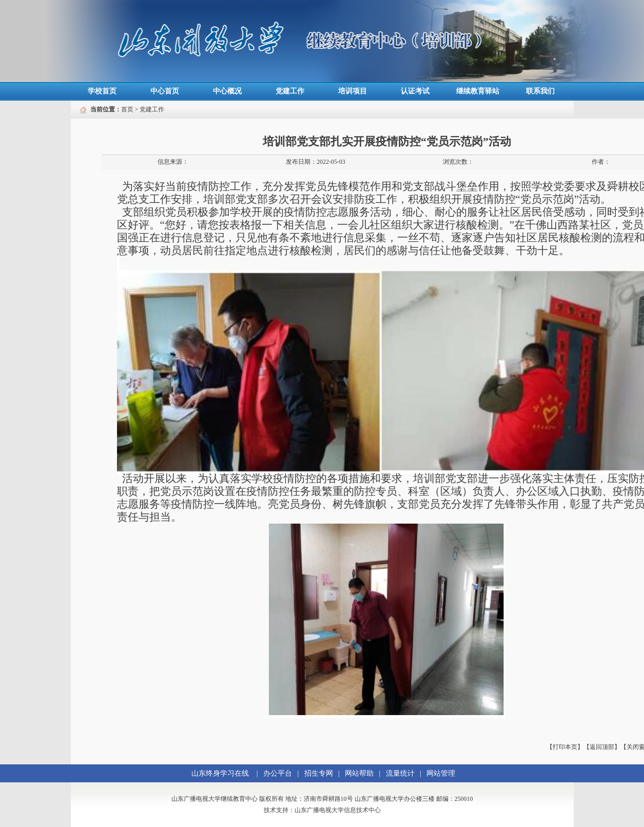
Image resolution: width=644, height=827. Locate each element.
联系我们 (540, 91)
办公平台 (278, 773)
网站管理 (441, 773)
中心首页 (165, 91)
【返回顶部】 (602, 747)
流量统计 (400, 773)
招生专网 (319, 773)
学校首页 (102, 91)
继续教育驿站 (478, 91)
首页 (127, 109)
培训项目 (353, 91)
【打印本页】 (565, 747)
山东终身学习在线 (220, 773)
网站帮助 (359, 773)
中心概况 (227, 91)
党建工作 (290, 91)
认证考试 (415, 91)
